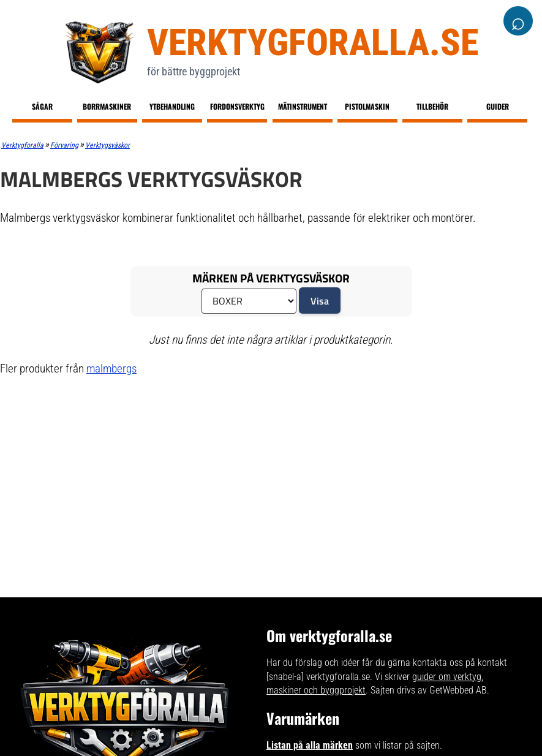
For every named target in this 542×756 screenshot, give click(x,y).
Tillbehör (432, 106)
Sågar (42, 106)
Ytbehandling (172, 106)
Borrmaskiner (107, 106)
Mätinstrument (303, 106)
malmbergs (111, 369)
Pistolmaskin (367, 106)
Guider (498, 106)
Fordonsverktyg (237, 106)
